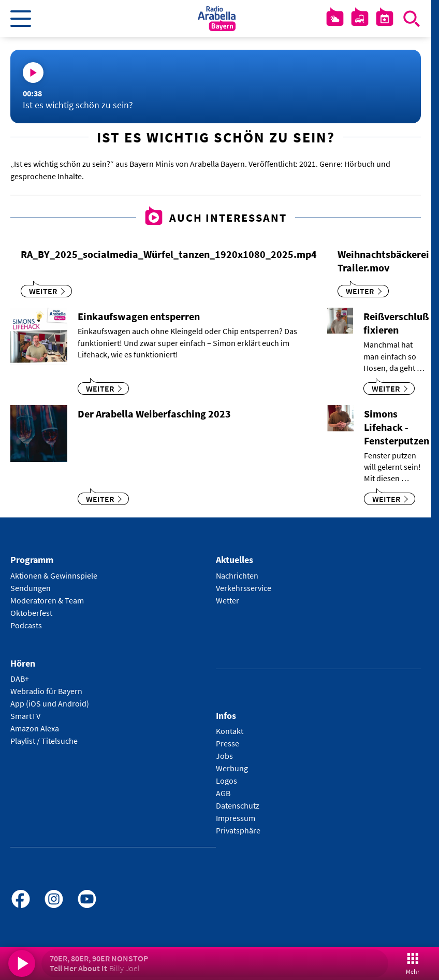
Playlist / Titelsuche (44, 741)
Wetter (228, 600)
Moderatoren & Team (47, 600)
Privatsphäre (238, 830)
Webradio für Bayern (46, 691)
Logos (226, 781)
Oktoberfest (31, 613)
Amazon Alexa (35, 728)
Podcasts (26, 625)
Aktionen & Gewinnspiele (54, 575)
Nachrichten (237, 575)
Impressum (236, 818)
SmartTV (25, 716)
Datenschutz (238, 805)
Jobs (224, 756)
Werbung (232, 768)
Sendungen (31, 588)
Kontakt (230, 731)
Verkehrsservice (244, 588)
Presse (228, 743)
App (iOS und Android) (50, 703)
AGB (223, 793)
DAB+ (20, 679)
